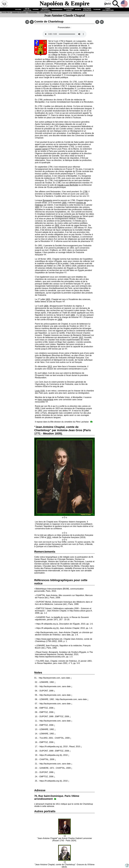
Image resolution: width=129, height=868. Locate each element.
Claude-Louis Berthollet (68, 185)
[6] (55, 95)
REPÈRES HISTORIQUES (45, 9)
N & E (19, 12)
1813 (50, 366)
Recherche (116, 4)
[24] (70, 410)
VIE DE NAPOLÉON (27, 9)
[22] (66, 348)
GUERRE (36, 9)
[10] (91, 182)
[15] (92, 241)
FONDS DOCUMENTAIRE (108, 9)
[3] (66, 86)
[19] (64, 301)
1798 (85, 192)
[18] (82, 283)
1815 (49, 537)
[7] (49, 115)
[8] (74, 169)
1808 (60, 320)
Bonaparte (47, 200)
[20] (80, 317)
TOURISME (97, 9)
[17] (65, 272)
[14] (52, 241)
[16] (45, 254)
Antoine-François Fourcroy (67, 216)
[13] (85, 227)
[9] (74, 173)
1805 (73, 315)
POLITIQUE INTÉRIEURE (87, 9)
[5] (68, 90)
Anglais (124, 4)
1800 (64, 203)
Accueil (4, 4)
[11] (88, 196)
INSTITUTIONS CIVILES (69, 9)
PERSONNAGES (57, 9)
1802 (57, 225)
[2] (62, 75)
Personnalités (44, 12)
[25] (62, 546)
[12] (41, 207)
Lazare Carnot (41, 149)
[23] (47, 401)
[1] (43, 66)
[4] (75, 88)
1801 (37, 207)
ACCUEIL (18, 9)
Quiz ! (108, 4)
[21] (86, 326)
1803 (48, 299)
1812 (81, 337)
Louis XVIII (40, 391)
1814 (44, 373)
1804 (46, 306)
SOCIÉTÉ (78, 9)
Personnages (32, 12)
